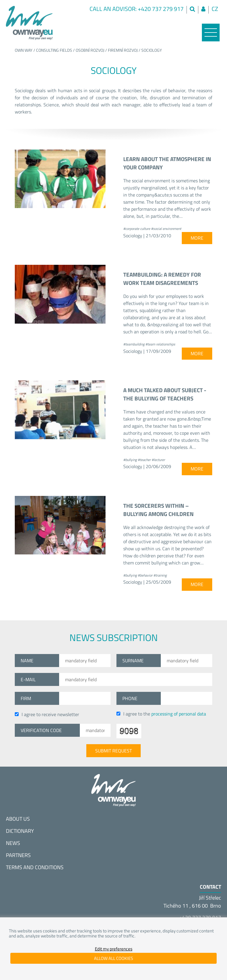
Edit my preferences (114, 949)
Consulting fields (54, 50)
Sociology (152, 50)
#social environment (166, 229)
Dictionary (20, 831)
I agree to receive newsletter (47, 714)
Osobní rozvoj (90, 50)
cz (215, 9)
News (13, 843)
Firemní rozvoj (123, 50)
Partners (18, 855)
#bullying (130, 460)
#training (160, 575)
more (197, 238)
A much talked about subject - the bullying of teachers (165, 394)
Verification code (41, 730)
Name (27, 661)
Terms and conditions (35, 867)
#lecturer (158, 460)
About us (18, 819)
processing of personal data (179, 714)
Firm (26, 698)
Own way (24, 50)
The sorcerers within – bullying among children (158, 510)
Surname (133, 661)
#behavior (145, 575)
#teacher (144, 460)
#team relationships (160, 344)
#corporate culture (137, 229)
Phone (130, 698)
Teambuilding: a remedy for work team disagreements (162, 279)
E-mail (28, 679)
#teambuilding (134, 344)
